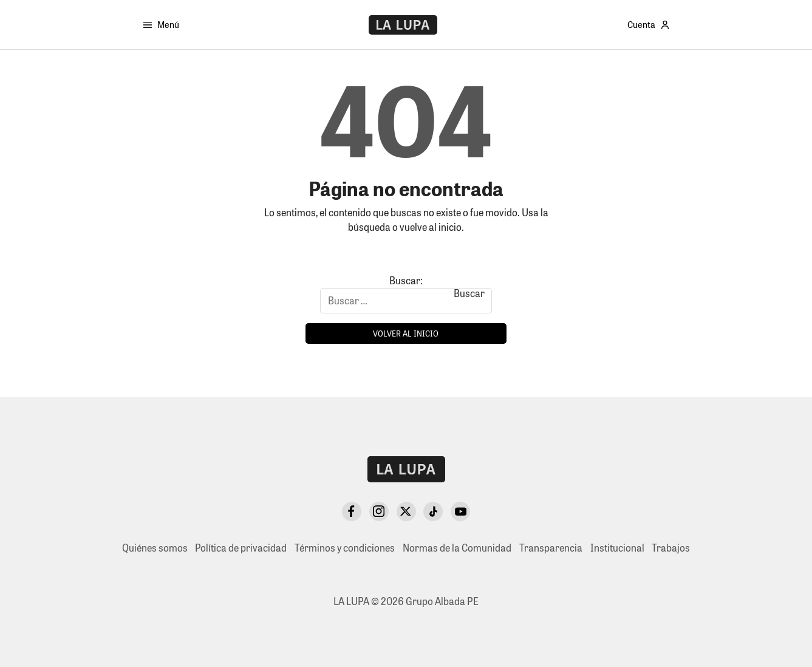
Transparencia (551, 548)
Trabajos (671, 548)
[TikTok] (433, 511)
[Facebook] (352, 511)
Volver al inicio (406, 333)
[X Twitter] (406, 511)
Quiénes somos (155, 548)
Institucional (617, 548)
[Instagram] (379, 511)
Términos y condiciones (345, 548)
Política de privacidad (241, 548)
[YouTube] (460, 511)
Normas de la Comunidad (457, 548)
